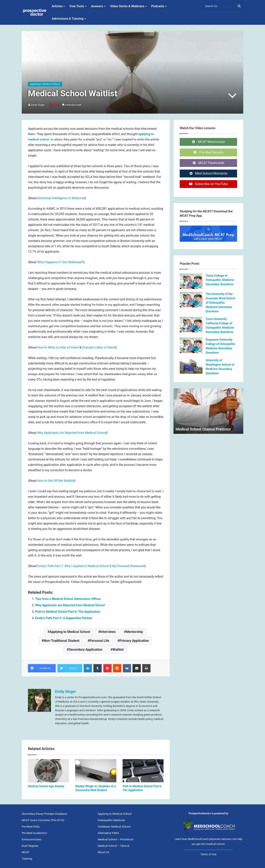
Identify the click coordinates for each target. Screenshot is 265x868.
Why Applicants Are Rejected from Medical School (72, 433)
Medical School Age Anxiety (46, 786)
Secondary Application (86, 650)
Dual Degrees (30, 846)
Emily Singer (38, 105)
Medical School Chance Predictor (203, 429)
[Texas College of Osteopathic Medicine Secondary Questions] (191, 281)
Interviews (108, 632)
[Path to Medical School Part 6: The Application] (143, 771)
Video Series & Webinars (127, 6)
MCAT (26, 852)
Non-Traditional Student (62, 641)
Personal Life (99, 641)
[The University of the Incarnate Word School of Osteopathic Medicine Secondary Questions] (191, 300)
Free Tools (77, 6)
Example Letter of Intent (99, 347)
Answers (97, 6)
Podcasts (158, 6)
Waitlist (118, 650)
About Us (104, 852)
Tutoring (27, 858)
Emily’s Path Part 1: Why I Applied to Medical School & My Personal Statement (91, 566)
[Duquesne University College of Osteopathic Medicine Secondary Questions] (191, 345)
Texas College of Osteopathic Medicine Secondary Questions (220, 280)
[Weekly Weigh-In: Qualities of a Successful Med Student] (96, 771)
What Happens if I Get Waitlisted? (60, 262)
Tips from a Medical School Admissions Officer (68, 599)
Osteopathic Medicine (111, 820)
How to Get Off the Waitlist (56, 481)
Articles (57, 6)
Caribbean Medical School (114, 826)
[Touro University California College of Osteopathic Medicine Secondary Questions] (191, 325)
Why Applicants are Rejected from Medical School (70, 605)
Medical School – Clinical (114, 846)
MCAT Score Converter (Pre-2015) (43, 820)
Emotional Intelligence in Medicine (61, 198)
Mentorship (134, 632)
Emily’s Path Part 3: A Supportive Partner (64, 618)
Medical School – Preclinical (116, 839)
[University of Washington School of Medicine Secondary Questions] (191, 366)
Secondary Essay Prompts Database (44, 814)
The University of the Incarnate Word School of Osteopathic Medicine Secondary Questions (220, 303)
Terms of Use (208, 854)
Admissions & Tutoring (68, 19)
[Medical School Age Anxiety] (48, 771)
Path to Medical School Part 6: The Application (68, 612)
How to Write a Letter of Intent (58, 347)
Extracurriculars (32, 839)
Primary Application (134, 641)
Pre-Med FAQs (31, 826)
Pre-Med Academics (34, 833)
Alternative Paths (108, 833)
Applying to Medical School (45, 84)
